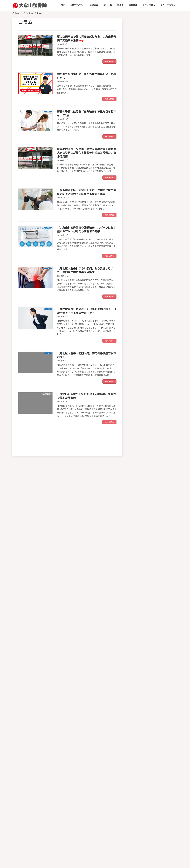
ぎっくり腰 (148, 171)
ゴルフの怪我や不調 (152, 226)
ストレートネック (151, 97)
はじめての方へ (52, 817)
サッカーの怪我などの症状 (156, 248)
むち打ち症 (148, 86)
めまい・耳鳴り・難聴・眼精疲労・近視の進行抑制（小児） (156, 378)
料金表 (99, 817)
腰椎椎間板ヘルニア (152, 182)
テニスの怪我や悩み (152, 260)
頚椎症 (145, 80)
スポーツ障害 (149, 221)
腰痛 (144, 176)
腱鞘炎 (145, 144)
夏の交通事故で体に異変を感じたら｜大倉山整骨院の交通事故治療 (164, 615)
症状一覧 (85, 817)
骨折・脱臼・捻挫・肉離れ (156, 215)
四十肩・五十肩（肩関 (154, 128)
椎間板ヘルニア (150, 91)
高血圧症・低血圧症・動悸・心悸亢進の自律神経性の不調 (156, 309)
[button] (155, 28)
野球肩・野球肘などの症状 (156, 242)
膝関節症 (146, 194)
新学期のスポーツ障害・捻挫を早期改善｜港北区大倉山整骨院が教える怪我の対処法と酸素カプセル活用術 (86, 153)
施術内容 (70, 817)
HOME (35, 817)
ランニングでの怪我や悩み (156, 254)
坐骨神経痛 (148, 165)
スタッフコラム (150, 817)
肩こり (145, 138)
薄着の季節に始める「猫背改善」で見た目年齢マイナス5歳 (164, 646)
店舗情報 (112, 817)
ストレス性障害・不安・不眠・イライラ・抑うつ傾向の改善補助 (156, 407)
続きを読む (109, 62)
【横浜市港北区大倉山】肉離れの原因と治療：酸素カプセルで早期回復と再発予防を (164, 700)
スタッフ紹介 (129, 817)
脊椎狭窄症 (148, 188)
